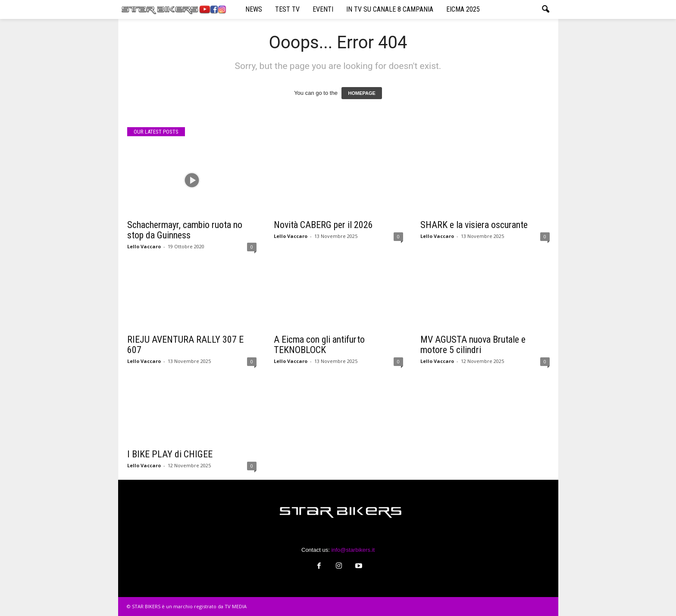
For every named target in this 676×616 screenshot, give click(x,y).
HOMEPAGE (361, 93)
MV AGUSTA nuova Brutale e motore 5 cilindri (473, 345)
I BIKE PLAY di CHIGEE (170, 454)
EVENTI (323, 9)
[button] (545, 9)
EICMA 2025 (463, 9)
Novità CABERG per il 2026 (323, 225)
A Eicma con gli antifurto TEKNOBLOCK (319, 345)
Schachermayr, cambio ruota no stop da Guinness (185, 230)
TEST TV (287, 9)
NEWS (254, 9)
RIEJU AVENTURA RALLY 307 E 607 (185, 345)
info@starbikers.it (353, 550)
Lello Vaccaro (144, 246)
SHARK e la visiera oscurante (474, 225)
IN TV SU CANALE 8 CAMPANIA (390, 9)
